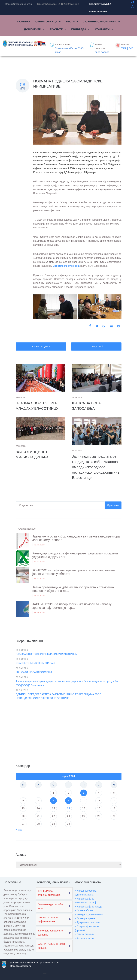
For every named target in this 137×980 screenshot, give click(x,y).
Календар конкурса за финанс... (51, 933)
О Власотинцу (48, 22)
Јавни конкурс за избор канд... (51, 906)
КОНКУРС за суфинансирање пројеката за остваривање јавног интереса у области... (74, 572)
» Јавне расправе (85, 918)
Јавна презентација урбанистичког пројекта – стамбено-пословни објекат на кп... (73, 589)
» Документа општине (87, 922)
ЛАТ (131, 48)
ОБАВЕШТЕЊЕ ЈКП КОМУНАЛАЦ (35, 663)
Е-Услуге (58, 29)
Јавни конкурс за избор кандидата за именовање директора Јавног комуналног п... (76, 538)
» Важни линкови (85, 934)
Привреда (80, 29)
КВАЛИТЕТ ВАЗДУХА (100, 4)
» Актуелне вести (85, 938)
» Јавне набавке (84, 911)
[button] (48, 22)
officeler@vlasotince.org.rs (19, 4)
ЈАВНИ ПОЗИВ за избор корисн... (52, 946)
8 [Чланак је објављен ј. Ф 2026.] (53, 801)
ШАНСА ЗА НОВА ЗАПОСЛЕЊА (34, 672)
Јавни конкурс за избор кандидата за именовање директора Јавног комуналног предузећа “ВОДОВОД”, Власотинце (67, 683)
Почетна (24, 22)
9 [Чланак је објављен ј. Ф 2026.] (68, 801)
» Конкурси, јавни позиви (89, 914)
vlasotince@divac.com (66, 266)
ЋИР (124, 48)
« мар (19, 830)
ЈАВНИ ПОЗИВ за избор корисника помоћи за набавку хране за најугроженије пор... (72, 606)
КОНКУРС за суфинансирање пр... (50, 893)
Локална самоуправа (102, 22)
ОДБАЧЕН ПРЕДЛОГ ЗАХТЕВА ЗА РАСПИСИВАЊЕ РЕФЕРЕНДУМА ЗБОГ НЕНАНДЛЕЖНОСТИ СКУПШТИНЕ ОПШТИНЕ (58, 696)
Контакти (104, 29)
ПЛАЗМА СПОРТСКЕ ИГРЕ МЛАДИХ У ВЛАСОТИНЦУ (47, 654)
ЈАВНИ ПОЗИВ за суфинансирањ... (48, 920)
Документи (34, 29)
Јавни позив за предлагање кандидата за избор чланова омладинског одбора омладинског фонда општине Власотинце (96, 467)
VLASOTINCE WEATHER (69, 730)
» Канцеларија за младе (89, 907)
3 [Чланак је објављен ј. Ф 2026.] (84, 793)
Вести (72, 22)
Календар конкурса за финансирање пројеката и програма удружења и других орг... (75, 555)
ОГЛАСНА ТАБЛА (98, 11)
